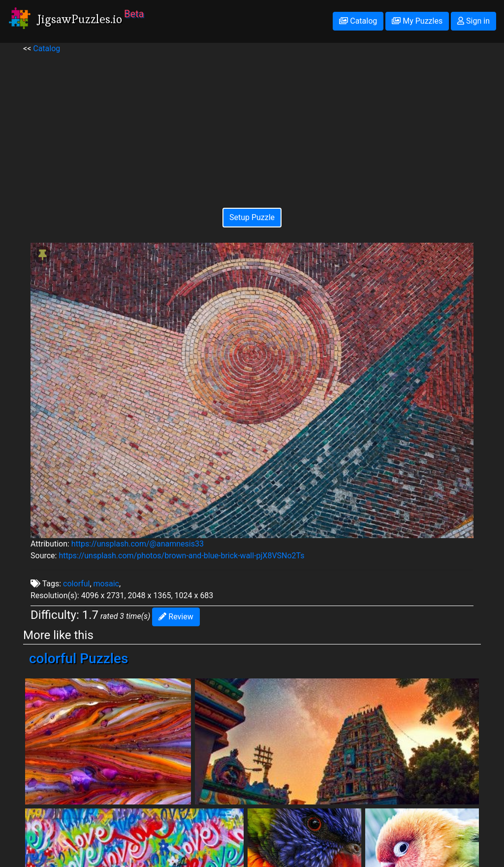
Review (176, 617)
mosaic (106, 584)
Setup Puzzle (252, 217)
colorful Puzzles (79, 658)
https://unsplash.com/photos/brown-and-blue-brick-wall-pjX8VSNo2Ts (181, 556)
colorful (76, 584)
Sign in (473, 21)
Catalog (358, 21)
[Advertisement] (252, 124)
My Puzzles (417, 21)
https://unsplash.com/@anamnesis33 (138, 544)
